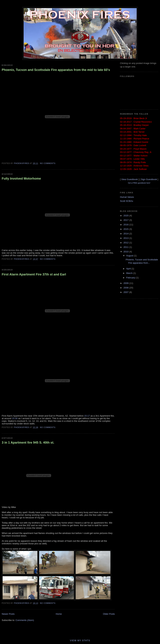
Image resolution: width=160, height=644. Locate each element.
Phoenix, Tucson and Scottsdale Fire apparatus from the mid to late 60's (56, 70)
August (130, 256)
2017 (126, 220)
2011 (126, 247)
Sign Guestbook (149, 179)
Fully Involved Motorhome (21, 179)
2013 (126, 238)
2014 (126, 234)
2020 (126, 216)
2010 (126, 252)
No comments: (48, 163)
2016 (126, 225)
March (130, 273)
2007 (126, 292)
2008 (126, 288)
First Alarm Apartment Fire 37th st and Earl (34, 274)
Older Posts (109, 614)
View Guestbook (129, 179)
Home (59, 614)
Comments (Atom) (25, 620)
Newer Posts (8, 614)
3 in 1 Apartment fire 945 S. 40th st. (28, 443)
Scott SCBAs (127, 201)
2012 (126, 243)
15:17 (87, 416)
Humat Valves (127, 197)
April (129, 269)
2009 (126, 283)
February (131, 278)
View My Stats (80, 640)
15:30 (15, 418)
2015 (126, 229)
